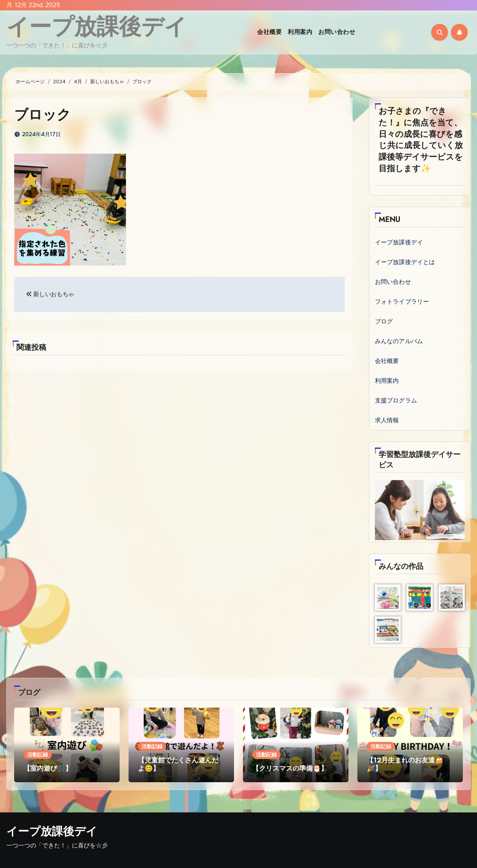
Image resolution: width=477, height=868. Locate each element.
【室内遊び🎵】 (48, 768)
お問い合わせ (337, 32)
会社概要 (269, 32)
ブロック (43, 114)
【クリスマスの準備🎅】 (290, 768)
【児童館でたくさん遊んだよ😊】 (178, 764)
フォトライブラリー (402, 302)
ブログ (384, 321)
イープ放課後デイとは (405, 262)
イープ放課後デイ (97, 27)
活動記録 (38, 755)
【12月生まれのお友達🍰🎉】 (405, 764)
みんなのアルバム (399, 341)
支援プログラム (396, 400)
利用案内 (300, 32)
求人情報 (387, 420)
